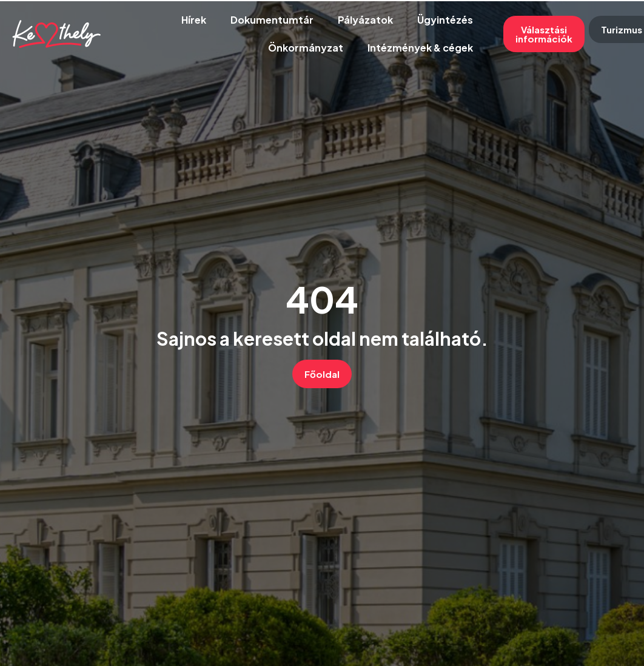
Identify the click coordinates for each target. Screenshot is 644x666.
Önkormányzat (306, 48)
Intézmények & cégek (420, 48)
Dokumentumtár (272, 20)
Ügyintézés (445, 20)
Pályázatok (365, 20)
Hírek (194, 20)
